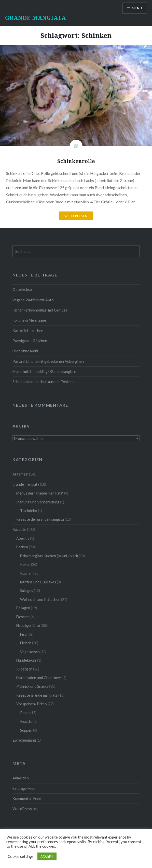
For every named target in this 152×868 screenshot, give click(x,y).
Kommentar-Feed (27, 799)
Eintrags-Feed (24, 788)
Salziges (27, 591)
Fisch (24, 634)
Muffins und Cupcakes (38, 582)
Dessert (23, 617)
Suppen (26, 730)
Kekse (25, 564)
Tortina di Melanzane (29, 320)
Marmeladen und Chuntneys (39, 678)
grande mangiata (26, 484)
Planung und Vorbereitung (38, 502)
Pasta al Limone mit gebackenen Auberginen (48, 361)
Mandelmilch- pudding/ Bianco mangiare (44, 372)
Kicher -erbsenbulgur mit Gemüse (40, 310)
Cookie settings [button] (21, 856)
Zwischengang (24, 740)
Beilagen (23, 608)
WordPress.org (25, 809)
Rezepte (19, 529)
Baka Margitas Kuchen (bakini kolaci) (49, 556)
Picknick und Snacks (32, 686)
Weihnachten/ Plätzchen (40, 600)
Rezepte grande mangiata (37, 695)
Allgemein (20, 474)
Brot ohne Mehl (25, 351)
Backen (22, 547)
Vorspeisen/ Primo (32, 704)
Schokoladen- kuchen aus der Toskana (43, 382)
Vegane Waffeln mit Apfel (33, 300)
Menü (137, 8)
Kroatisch (24, 669)
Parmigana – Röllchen (30, 341)
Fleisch (26, 643)
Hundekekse (26, 660)
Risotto (26, 721)
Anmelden (21, 778)
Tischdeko (29, 511)
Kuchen (26, 573)
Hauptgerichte (28, 625)
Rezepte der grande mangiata (40, 519)
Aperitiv (23, 538)
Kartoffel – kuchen (28, 331)
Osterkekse (22, 290)
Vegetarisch (30, 652)
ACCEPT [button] (47, 856)
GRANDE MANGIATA (35, 18)
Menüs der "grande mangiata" (40, 493)
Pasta (25, 713)
